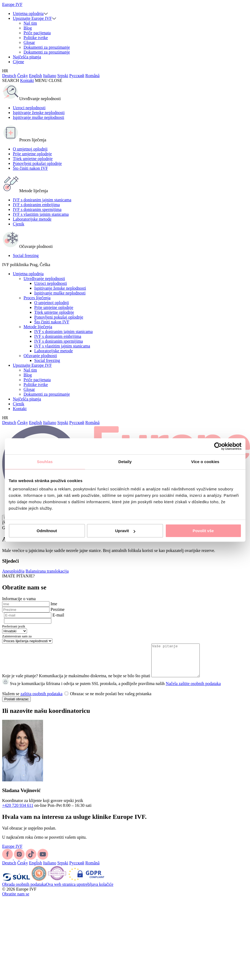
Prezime (57, 609)
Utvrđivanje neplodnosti (44, 279)
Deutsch (9, 76)
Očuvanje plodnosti (40, 356)
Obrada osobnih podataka (24, 891)
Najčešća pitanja (27, 57)
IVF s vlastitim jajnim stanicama (41, 214)
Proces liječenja (37, 298)
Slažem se (77, 700)
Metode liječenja (38, 327)
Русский (77, 76)
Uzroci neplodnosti (29, 108)
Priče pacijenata (37, 33)
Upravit (125, 531)
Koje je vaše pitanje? (20, 682)
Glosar (29, 42)
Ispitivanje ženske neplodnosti (39, 113)
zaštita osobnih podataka (41, 700)
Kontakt (27, 80)
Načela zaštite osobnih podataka (193, 690)
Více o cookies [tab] (205, 462)
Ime (54, 604)
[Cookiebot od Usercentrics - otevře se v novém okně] (218, 446)
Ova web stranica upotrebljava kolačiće (80, 891)
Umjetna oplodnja (28, 14)
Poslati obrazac (16, 705)
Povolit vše (203, 531)
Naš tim (30, 23)
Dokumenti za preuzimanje (47, 47)
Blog (28, 28)
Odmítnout (47, 531)
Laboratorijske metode (32, 219)
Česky (22, 76)
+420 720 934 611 (18, 812)
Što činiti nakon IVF (30, 168)
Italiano (50, 76)
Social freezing (26, 256)
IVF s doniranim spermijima (37, 209)
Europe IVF (12, 4)
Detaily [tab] (125, 462)
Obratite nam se (16, 900)
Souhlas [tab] (45, 462)
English (35, 76)
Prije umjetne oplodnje (32, 154)
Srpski (63, 76)
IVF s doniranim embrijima (36, 205)
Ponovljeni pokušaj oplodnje (37, 163)
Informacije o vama (19, 599)
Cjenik (19, 224)
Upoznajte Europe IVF (32, 18)
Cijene (18, 62)
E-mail (58, 615)
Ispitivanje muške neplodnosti (39, 117)
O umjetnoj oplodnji (30, 149)
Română (92, 76)
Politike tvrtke (36, 38)
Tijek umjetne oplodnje (33, 159)
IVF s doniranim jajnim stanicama (42, 200)
